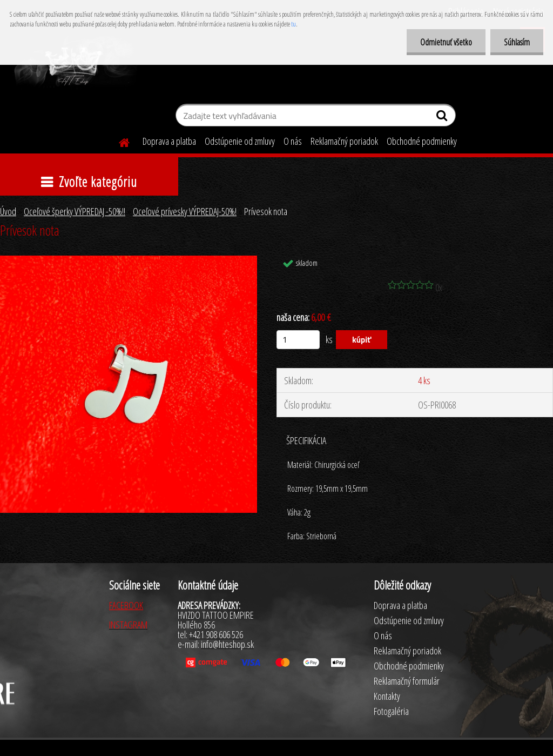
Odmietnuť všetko (446, 42)
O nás (293, 141)
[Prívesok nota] (129, 260)
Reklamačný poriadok (344, 141)
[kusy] (298, 340)
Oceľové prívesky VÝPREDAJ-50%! (185, 211)
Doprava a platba (169, 141)
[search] (443, 118)
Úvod (8, 211)
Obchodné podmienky (422, 141)
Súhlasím (517, 42)
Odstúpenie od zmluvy (240, 141)
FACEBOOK (126, 605)
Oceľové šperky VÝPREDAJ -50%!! (75, 211)
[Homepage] (118, 141)
